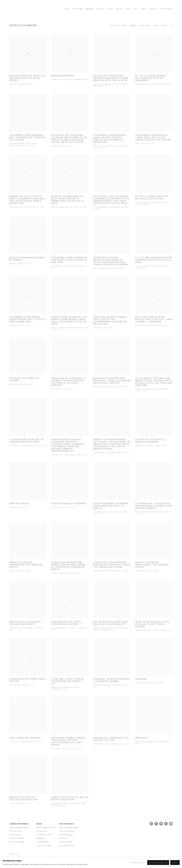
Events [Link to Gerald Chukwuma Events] (164, 25)
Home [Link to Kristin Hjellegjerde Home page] (67, 9)
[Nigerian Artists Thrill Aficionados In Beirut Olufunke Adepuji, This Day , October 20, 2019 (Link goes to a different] (70, 610)
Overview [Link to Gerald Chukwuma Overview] (114, 25)
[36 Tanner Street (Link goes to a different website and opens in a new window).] (16, 831)
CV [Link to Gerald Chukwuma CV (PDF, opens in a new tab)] (172, 25)
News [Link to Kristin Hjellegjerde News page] (127, 9)
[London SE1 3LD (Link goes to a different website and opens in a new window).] (15, 835)
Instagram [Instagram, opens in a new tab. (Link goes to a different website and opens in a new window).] (151, 824)
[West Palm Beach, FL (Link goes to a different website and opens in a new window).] (67, 835)
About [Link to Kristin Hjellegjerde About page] (143, 9)
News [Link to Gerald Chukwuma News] (155, 25)
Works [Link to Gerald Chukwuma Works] (125, 25)
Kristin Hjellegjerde (21, 9)
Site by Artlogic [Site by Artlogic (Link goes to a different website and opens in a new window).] (48, 857)
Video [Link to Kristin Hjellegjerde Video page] (135, 9)
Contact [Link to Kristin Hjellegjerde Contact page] (153, 9)
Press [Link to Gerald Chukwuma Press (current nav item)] (134, 25)
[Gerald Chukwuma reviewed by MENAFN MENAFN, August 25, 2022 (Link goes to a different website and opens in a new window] (28, 245)
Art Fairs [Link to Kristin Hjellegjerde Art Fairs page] (100, 9)
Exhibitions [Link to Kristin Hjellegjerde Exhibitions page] (78, 9)
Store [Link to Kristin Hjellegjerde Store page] (110, 9)
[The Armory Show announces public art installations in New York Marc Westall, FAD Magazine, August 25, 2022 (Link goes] (70, 247)
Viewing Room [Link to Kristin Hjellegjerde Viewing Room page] (166, 9)
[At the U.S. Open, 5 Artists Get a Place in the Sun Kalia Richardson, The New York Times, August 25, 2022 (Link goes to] (154, 184)
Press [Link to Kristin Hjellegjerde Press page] (119, 9)
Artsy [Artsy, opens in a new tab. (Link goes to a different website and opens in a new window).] (166, 824)
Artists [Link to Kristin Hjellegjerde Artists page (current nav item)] (90, 9)
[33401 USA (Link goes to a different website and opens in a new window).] (63, 838)
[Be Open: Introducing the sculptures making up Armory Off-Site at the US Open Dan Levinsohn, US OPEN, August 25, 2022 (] (70, 186)
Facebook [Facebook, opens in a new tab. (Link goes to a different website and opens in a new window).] (156, 824)
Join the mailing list (171, 824)
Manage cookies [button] (14, 854)
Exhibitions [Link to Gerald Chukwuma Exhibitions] (145, 25)
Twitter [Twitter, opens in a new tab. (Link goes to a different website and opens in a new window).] (161, 824)
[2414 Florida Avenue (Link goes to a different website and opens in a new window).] (67, 831)
